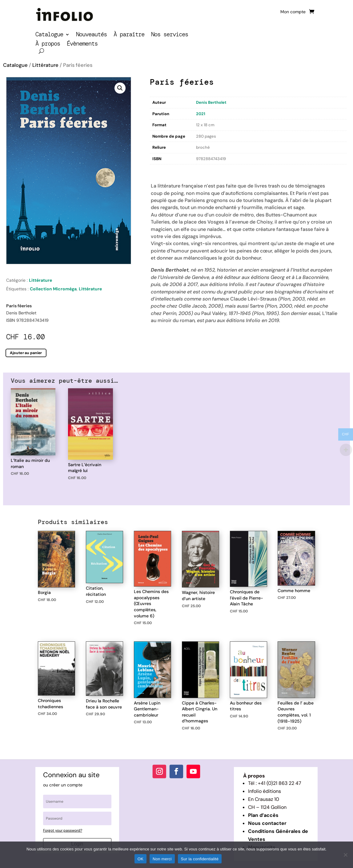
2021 (201, 114)
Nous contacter (267, 823)
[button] (120, 88)
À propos (48, 44)
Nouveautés (91, 35)
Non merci (162, 859)
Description (162, 170)
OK (140, 859)
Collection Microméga (53, 289)
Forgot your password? (63, 830)
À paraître (129, 35)
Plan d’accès (263, 815)
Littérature (45, 65)
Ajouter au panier (26, 353)
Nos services (170, 35)
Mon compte (293, 12)
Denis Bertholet (211, 102)
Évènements (82, 44)
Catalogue (49, 35)
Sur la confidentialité (200, 859)
